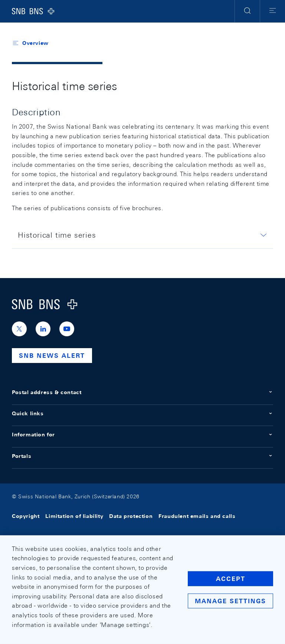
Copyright (26, 516)
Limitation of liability (74, 516)
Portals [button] (142, 456)
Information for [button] (142, 435)
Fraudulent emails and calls (197, 516)
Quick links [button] (142, 413)
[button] (247, 11)
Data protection (131, 516)
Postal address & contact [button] (142, 392)
